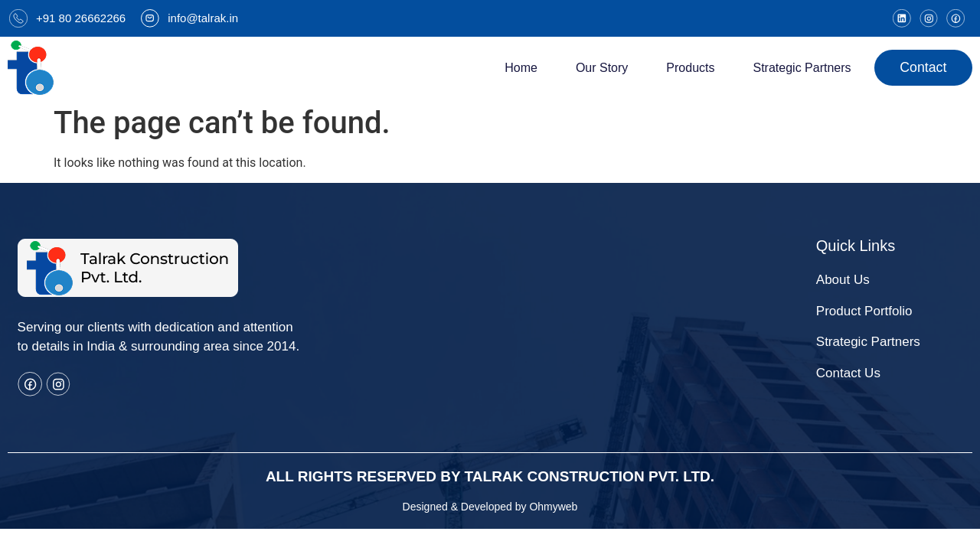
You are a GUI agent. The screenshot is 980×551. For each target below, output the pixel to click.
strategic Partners (799, 68)
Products (688, 68)
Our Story (599, 68)
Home (519, 68)
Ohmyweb (553, 507)
